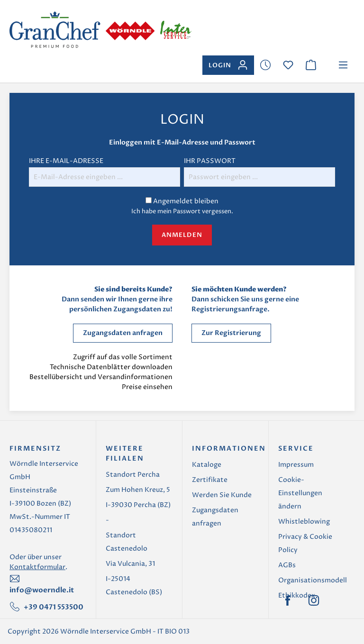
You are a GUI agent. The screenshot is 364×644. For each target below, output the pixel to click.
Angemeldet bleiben (186, 201)
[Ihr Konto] (228, 65)
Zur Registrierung (231, 333)
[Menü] (343, 65)
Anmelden (182, 235)
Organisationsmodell (313, 580)
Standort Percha (133, 475)
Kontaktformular (37, 567)
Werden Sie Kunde (222, 495)
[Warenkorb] (311, 65)
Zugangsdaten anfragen (123, 333)
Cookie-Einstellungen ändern (300, 493)
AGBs (287, 565)
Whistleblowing (304, 522)
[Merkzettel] (265, 65)
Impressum (296, 465)
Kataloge (207, 465)
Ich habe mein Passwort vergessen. (182, 211)
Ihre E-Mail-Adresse (66, 161)
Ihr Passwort (210, 161)
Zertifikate (210, 480)
